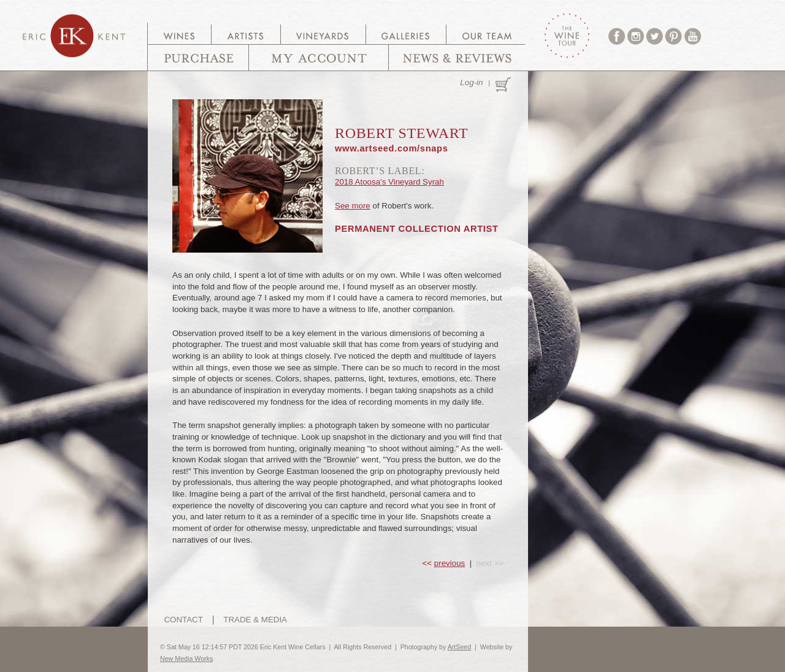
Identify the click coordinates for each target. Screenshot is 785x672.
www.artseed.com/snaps (392, 148)
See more (353, 206)
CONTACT (183, 620)
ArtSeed (460, 647)
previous (450, 563)
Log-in (471, 82)
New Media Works (186, 659)
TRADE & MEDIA (255, 620)
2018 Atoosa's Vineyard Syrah (389, 182)
